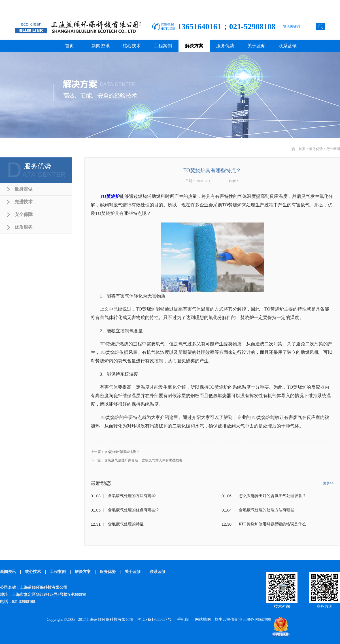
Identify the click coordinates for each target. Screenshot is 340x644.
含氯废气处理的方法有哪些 (132, 496)
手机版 (182, 620)
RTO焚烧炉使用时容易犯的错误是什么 (272, 524)
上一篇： (115, 452)
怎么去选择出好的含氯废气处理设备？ (273, 496)
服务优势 (316, 149)
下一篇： (137, 460)
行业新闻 (333, 149)
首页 (69, 46)
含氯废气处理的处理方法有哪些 (267, 510)
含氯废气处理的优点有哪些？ (134, 510)
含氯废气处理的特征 (126, 524)
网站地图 (202, 620)
